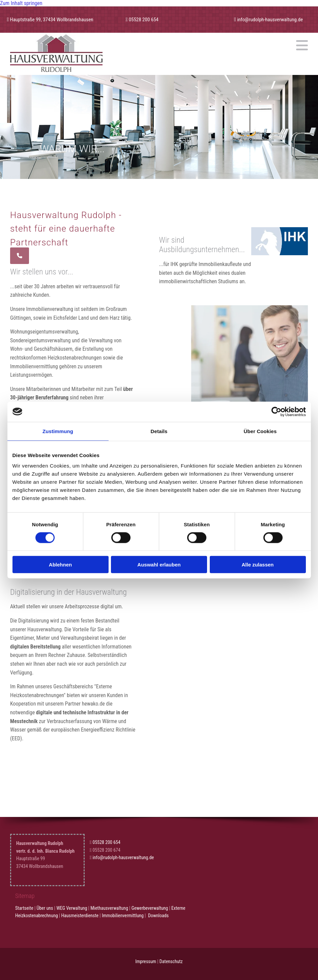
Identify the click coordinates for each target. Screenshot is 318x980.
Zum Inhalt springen (21, 3)
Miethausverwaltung (109, 908)
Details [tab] (159, 431)
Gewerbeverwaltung (150, 908)
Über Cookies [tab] (260, 431)
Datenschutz (171, 961)
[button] (208, 45)
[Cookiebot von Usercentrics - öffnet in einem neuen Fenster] (276, 412)
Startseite (24, 908)
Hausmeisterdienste (80, 916)
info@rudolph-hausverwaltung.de (270, 20)
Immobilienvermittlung (123, 916)
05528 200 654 (144, 20)
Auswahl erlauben (159, 565)
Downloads (158, 916)
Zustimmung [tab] (58, 431)
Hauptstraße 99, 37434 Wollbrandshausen (51, 20)
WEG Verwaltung (72, 908)
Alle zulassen (257, 565)
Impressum (146, 961)
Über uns (45, 908)
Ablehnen (60, 565)
